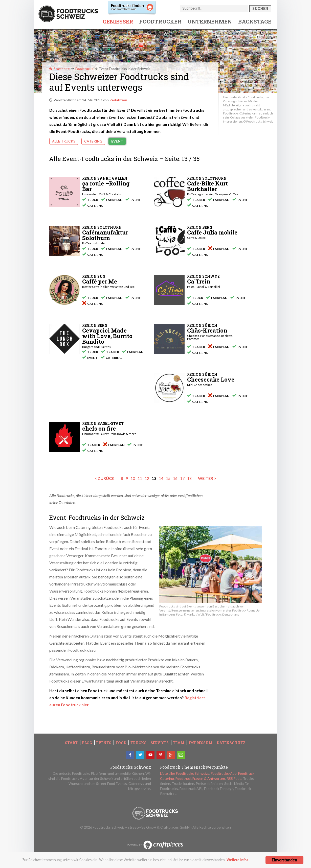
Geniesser (118, 21)
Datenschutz (231, 743)
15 (168, 478)
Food (121, 743)
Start (71, 743)
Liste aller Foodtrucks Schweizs (185, 773)
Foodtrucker (160, 21)
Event (117, 141)
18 (189, 478)
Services (160, 743)
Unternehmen (210, 21)
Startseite (60, 69)
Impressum (201, 743)
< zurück (105, 478)
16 (175, 478)
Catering (93, 141)
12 (147, 478)
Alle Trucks (64, 141)
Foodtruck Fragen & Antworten (200, 778)
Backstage (255, 21)
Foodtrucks (84, 69)
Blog (87, 743)
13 (154, 478)
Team (179, 743)
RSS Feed (234, 778)
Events (104, 743)
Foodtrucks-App (224, 773)
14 (161, 478)
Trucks (138, 743)
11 (140, 478)
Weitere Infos (237, 862)
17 (182, 478)
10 (133, 478)
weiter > (207, 478)
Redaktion (118, 100)
